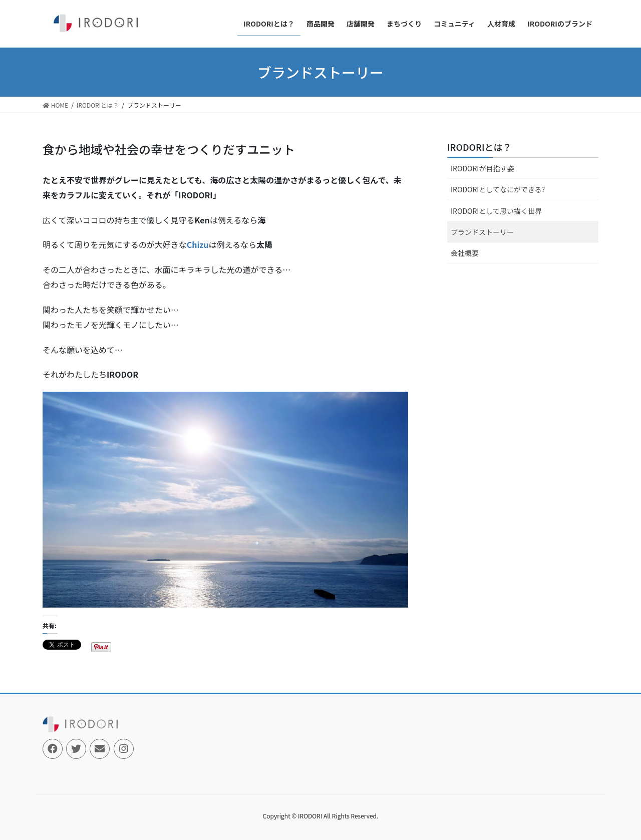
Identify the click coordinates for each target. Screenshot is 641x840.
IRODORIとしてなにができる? (498, 189)
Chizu (198, 244)
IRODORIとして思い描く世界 (496, 211)
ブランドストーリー (482, 232)
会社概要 (465, 253)
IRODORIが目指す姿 (482, 168)
